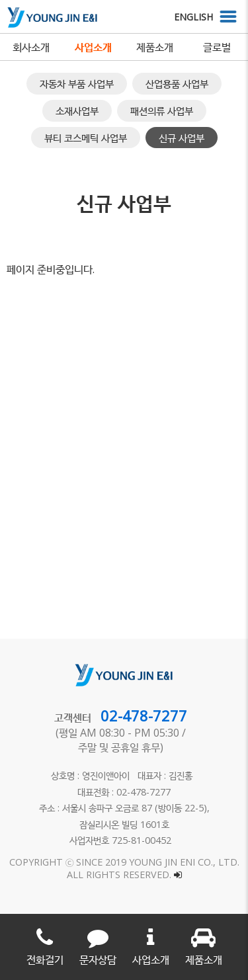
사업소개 (93, 47)
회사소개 (31, 47)
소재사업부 (77, 110)
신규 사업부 (182, 138)
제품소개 (155, 47)
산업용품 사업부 (177, 83)
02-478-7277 (144, 715)
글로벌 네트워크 (217, 50)
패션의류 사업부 (162, 110)
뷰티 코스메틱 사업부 (86, 138)
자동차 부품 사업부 (77, 83)
